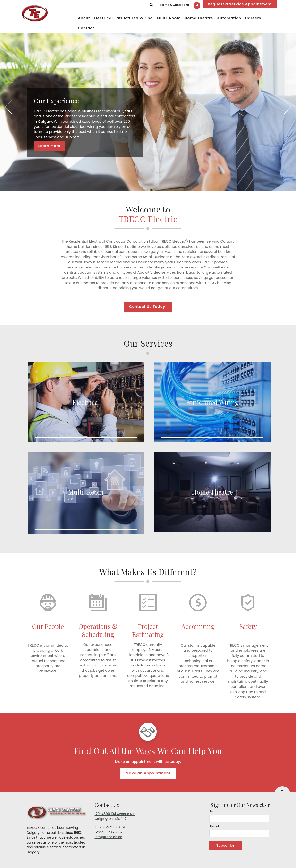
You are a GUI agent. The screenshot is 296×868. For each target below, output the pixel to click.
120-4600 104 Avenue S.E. (115, 814)
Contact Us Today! (148, 307)
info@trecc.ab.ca (109, 837)
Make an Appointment (148, 773)
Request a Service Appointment (240, 4)
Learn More (49, 146)
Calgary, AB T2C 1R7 (111, 819)
